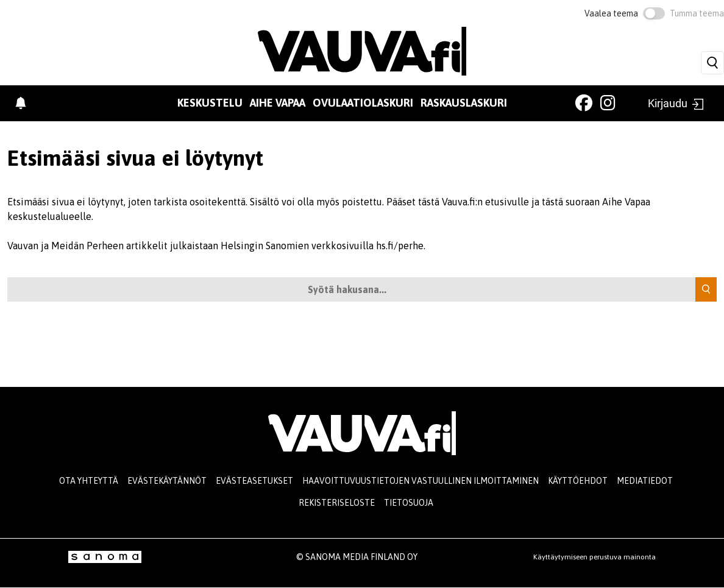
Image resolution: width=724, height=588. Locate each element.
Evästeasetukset (254, 481)
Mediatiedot (645, 481)
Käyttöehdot (578, 481)
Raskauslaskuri (464, 103)
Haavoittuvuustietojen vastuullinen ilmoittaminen (421, 481)
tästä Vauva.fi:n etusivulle (474, 202)
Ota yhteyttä (89, 481)
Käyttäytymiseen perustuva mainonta (594, 557)
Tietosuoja (409, 503)
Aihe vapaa (278, 103)
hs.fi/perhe (400, 246)
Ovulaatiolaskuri (363, 103)
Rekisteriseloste (337, 503)
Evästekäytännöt (167, 481)
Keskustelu (210, 103)
